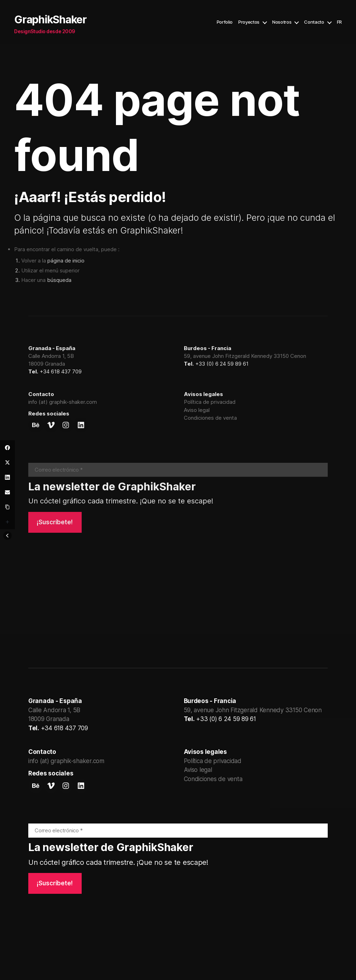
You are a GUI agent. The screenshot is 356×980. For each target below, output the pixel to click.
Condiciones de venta (210, 418)
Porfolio (225, 22)
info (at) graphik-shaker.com (63, 402)
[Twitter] (7, 462)
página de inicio (66, 261)
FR (339, 22)
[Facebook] (7, 448)
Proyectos (249, 22)
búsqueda (59, 280)
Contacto (314, 22)
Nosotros (282, 22)
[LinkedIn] (7, 477)
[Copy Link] (7, 507)
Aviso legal (197, 410)
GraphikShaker (50, 19)
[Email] (7, 492)
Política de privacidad (210, 402)
